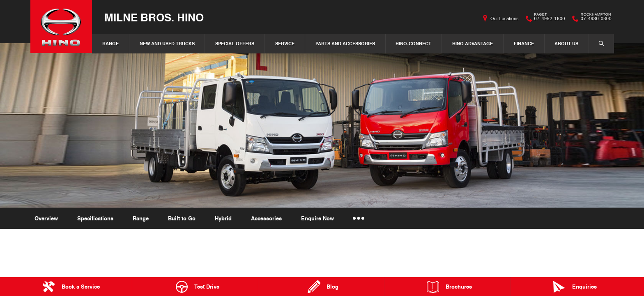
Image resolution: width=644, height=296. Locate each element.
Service (285, 43)
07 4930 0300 (594, 18)
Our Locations (504, 18)
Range (110, 43)
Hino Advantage (473, 43)
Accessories (266, 218)
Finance (524, 43)
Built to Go (182, 218)
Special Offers (235, 43)
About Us (566, 43)
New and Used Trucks (167, 43)
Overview (46, 218)
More (359, 218)
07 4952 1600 (548, 18)
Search (597, 43)
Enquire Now (317, 218)
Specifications (95, 218)
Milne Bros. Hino (154, 17)
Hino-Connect (413, 43)
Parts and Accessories (345, 43)
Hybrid (223, 218)
